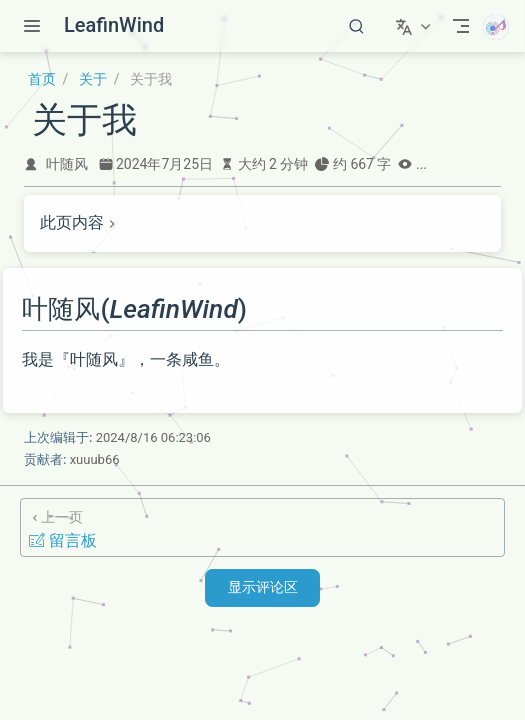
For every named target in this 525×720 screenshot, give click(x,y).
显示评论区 (263, 587)
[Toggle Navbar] (461, 26)
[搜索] (357, 26)
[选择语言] (415, 26)
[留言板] (262, 527)
